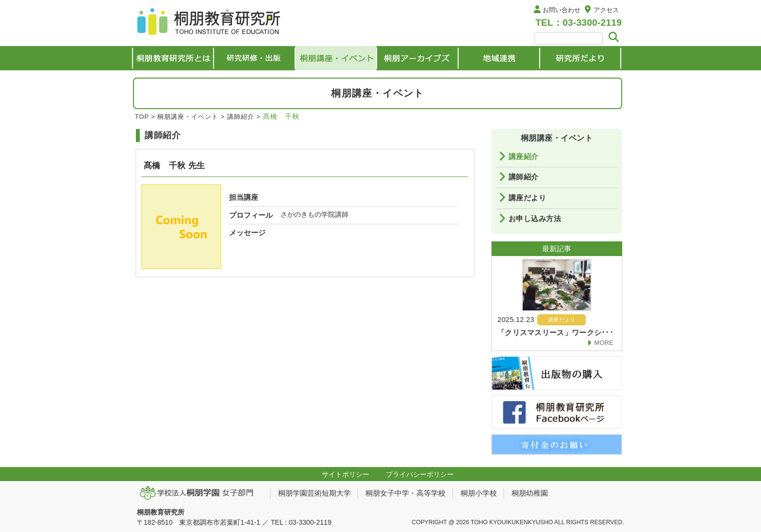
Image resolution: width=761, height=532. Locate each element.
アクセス (606, 10)
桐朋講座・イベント (188, 117)
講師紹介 (241, 117)
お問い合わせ (562, 10)
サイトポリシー (346, 474)
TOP (142, 117)
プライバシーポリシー (420, 474)
